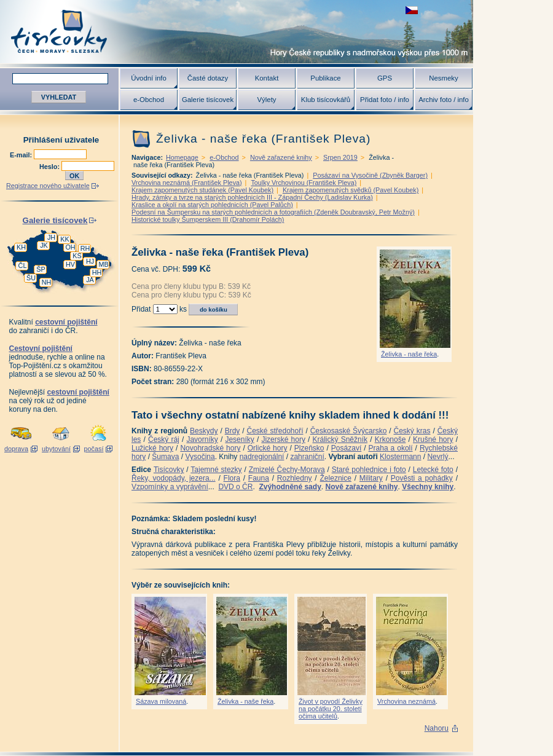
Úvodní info (149, 78)
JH (51, 237)
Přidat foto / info (385, 100)
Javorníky (202, 439)
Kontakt (267, 78)
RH (85, 248)
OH (70, 247)
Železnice (336, 478)
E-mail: (22, 155)
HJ (90, 261)
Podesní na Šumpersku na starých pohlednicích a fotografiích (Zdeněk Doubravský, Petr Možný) (273, 212)
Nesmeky (443, 78)
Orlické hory (268, 448)
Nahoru (437, 728)
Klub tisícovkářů (326, 100)
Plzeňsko (309, 448)
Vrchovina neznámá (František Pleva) (187, 183)
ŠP (41, 269)
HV (70, 264)
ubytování (56, 449)
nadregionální (262, 457)
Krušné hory (433, 439)
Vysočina (200, 457)
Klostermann (400, 457)
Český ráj (164, 439)
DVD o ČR (235, 487)
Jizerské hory (283, 439)
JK (44, 245)
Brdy (233, 431)
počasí (94, 449)
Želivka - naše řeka (409, 354)
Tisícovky (169, 470)
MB (103, 264)
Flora (232, 478)
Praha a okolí (391, 448)
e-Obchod (149, 100)
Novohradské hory (210, 448)
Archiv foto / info (444, 100)
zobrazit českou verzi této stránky (412, 10)
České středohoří (275, 431)
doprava (16, 449)
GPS (385, 78)
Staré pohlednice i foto (369, 470)
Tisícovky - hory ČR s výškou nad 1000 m (237, 32)
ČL (23, 266)
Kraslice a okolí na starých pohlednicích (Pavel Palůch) (212, 205)
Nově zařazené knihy (281, 157)
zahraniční (307, 457)
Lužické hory (152, 448)
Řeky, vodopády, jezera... (174, 478)
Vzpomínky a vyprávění (170, 487)
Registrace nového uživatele (48, 186)
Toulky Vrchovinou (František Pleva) (304, 183)
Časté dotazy (208, 78)
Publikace (325, 78)
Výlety (266, 100)
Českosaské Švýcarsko (349, 431)
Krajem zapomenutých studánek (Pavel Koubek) (202, 190)
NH (47, 282)
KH (21, 247)
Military (371, 478)
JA (90, 280)
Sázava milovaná (161, 701)
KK (65, 239)
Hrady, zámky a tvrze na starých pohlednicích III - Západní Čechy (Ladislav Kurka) (252, 197)
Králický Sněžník (340, 439)
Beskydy (204, 431)
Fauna (259, 478)
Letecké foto (433, 470)
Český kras (412, 431)
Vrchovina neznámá (406, 701)
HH (97, 272)
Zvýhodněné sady (290, 487)
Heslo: (50, 167)
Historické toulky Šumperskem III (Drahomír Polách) (208, 219)
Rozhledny (295, 478)
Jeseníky (239, 439)
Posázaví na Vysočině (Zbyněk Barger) (370, 175)
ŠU (31, 278)
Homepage (182, 157)
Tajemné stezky (216, 470)
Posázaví (346, 448)
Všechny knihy (428, 487)
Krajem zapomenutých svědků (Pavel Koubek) (351, 190)
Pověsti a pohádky (422, 478)
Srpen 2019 (340, 157)
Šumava (165, 457)
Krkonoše (390, 439)
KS (77, 256)
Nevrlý (437, 457)
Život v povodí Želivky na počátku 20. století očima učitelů (331, 709)
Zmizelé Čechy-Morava (287, 470)
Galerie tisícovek (208, 100)
